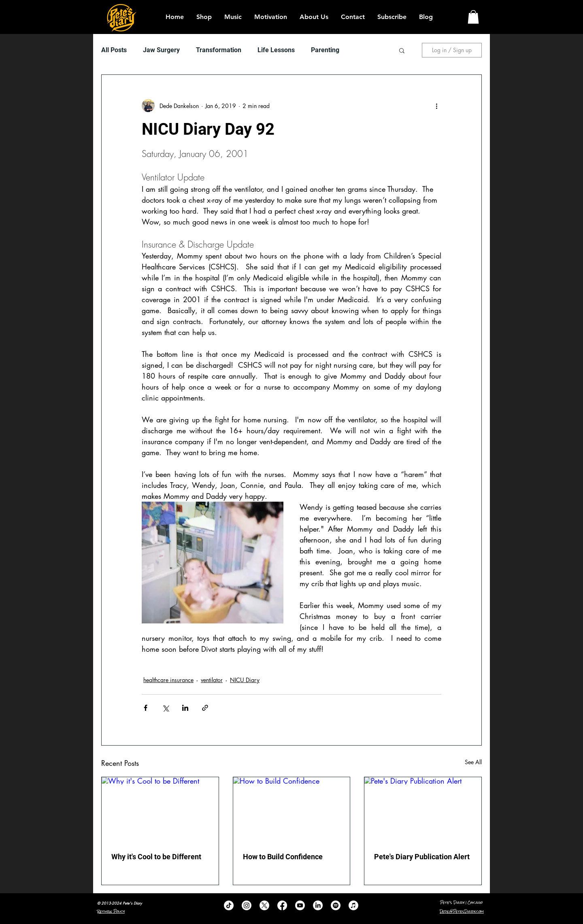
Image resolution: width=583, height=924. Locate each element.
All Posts (114, 50)
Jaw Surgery (161, 50)
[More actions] (436, 106)
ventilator (212, 680)
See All (473, 762)
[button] (473, 17)
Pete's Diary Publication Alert (422, 857)
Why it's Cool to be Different (156, 857)
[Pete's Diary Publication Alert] (423, 810)
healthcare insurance (168, 680)
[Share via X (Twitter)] (165, 708)
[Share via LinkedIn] (185, 708)
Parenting (325, 50)
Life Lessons (276, 50)
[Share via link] (205, 708)
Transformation (219, 50)
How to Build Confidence (283, 857)
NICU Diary (245, 680)
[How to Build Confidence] (292, 810)
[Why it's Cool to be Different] (160, 810)
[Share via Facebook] (146, 708)
